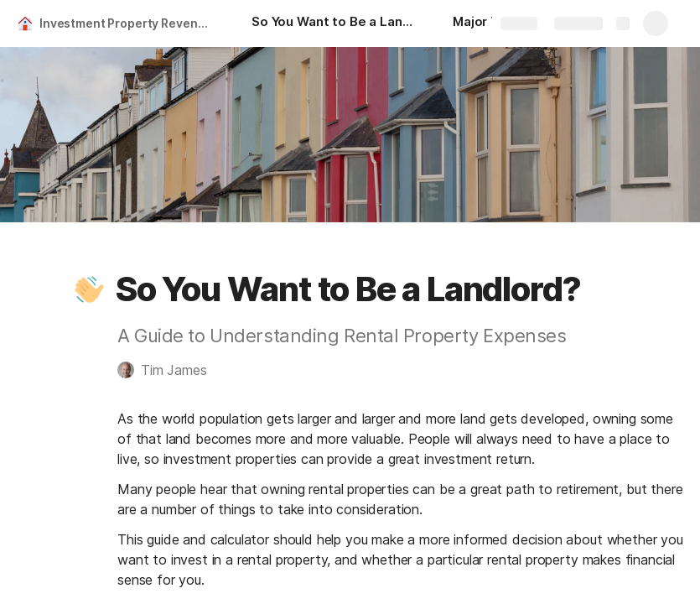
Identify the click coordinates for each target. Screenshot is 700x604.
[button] (90, 289)
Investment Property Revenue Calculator (129, 23)
